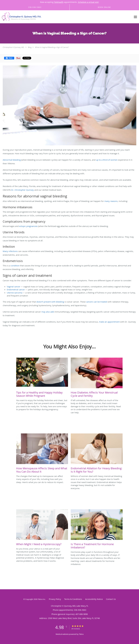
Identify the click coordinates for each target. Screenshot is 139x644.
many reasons (111, 201)
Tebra (81, 634)
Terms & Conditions (73, 599)
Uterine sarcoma (15, 293)
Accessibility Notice (94, 599)
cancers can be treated (97, 302)
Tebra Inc (42, 599)
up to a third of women (107, 160)
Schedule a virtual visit (88, 2)
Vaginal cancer (14, 287)
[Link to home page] (21, 17)
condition (15, 266)
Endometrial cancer (16, 290)
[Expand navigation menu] (135, 17)
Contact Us (111, 599)
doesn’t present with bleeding (50, 302)
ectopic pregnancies (28, 226)
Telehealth (59, 2)
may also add (48, 312)
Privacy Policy (55, 599)
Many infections (10, 251)
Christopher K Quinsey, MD (13, 47)
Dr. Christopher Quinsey (22, 190)
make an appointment (109, 322)
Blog (30, 47)
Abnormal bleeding (12, 160)
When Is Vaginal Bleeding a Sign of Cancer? (52, 47)
